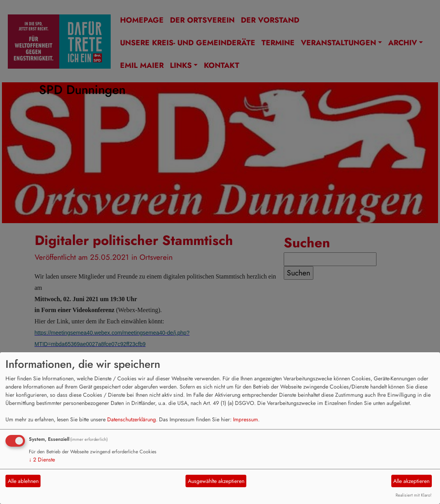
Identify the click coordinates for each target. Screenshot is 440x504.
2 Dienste (42, 460)
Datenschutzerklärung (132, 419)
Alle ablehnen (23, 481)
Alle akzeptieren (411, 481)
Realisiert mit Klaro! (413, 495)
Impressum (246, 419)
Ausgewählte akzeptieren (216, 481)
